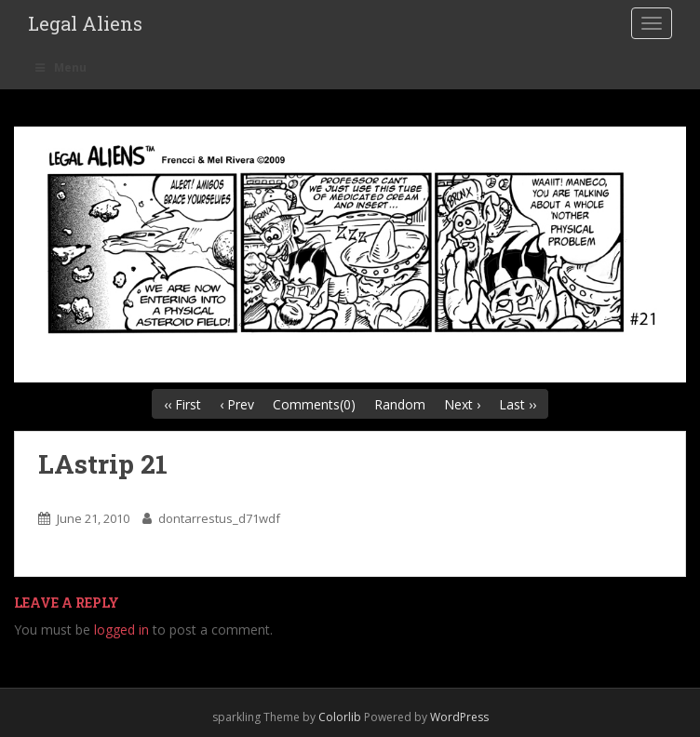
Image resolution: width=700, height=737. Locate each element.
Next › (462, 404)
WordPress (459, 717)
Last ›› (518, 404)
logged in (121, 630)
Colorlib (340, 717)
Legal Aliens (85, 23)
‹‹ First (182, 404)
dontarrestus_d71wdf (219, 518)
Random (400, 404)
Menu (60, 67)
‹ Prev (237, 404)
